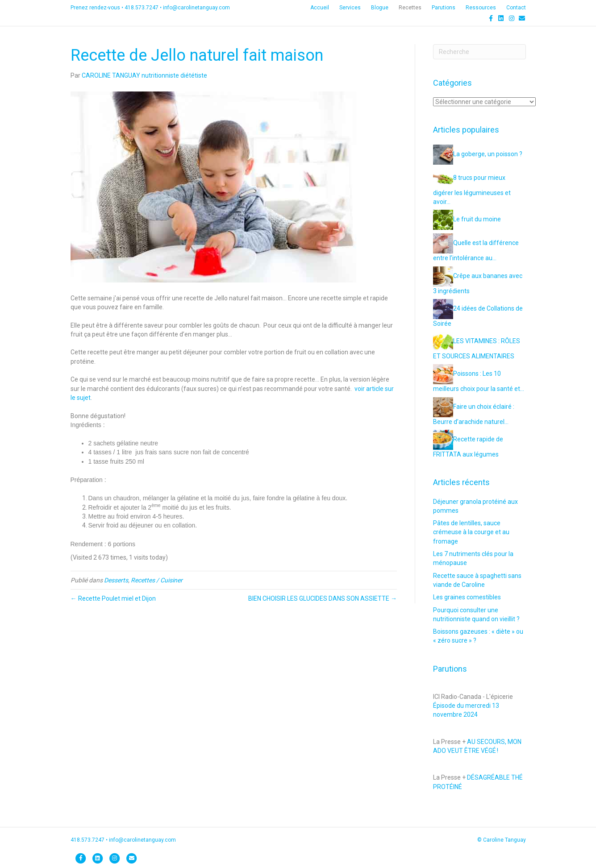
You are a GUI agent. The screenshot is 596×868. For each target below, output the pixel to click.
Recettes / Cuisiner (157, 580)
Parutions (444, 8)
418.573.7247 (142, 8)
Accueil (320, 8)
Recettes (410, 8)
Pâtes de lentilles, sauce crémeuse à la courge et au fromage (471, 532)
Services (350, 8)
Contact (516, 8)
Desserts (116, 580)
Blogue (380, 8)
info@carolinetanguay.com (196, 8)
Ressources (481, 8)
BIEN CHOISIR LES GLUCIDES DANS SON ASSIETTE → (323, 598)
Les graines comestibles (467, 597)
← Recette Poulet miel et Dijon (113, 598)
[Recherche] (479, 52)
